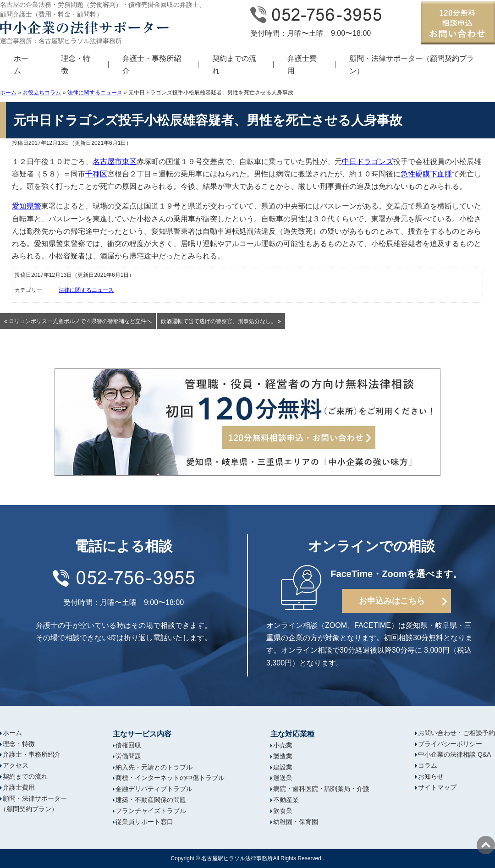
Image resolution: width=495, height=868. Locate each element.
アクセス (16, 765)
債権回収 (128, 745)
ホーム (21, 65)
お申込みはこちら (392, 601)
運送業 (283, 778)
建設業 (283, 767)
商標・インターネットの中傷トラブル (170, 778)
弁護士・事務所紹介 (152, 65)
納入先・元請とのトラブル (154, 767)
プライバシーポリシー (450, 744)
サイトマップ (437, 787)
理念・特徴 (76, 65)
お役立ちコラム (42, 93)
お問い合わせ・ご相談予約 (456, 733)
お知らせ (431, 776)
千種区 (96, 174)
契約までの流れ (234, 65)
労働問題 (128, 756)
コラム (428, 765)
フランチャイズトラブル (151, 811)
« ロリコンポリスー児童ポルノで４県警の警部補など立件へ (78, 321)
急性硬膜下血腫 (426, 174)
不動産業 (286, 800)
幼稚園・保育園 (296, 822)
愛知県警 (27, 206)
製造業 (283, 756)
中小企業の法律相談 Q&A (454, 754)
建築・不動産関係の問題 (151, 800)
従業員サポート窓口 (144, 822)
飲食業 (283, 811)
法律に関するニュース (95, 93)
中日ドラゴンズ (368, 162)
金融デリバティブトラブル (154, 789)
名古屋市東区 (115, 162)
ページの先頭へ (486, 845)
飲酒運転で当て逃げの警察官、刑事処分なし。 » (221, 321)
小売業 (283, 745)
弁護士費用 (302, 65)
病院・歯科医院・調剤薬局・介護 (321, 789)
